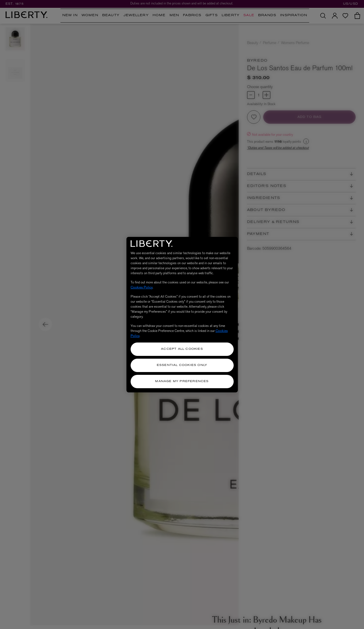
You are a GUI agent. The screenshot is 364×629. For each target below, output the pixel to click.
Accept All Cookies (182, 349)
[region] (182, 315)
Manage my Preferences (182, 381)
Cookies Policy (142, 287)
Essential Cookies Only (182, 365)
